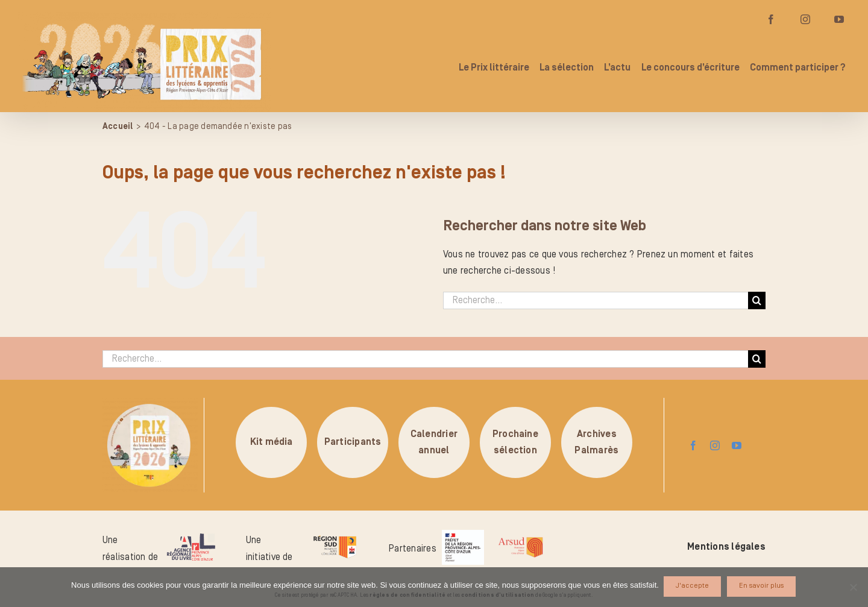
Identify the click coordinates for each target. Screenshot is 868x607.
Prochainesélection (515, 442)
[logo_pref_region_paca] (463, 535)
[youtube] (737, 445)
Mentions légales (726, 547)
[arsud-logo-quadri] (520, 539)
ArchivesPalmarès (596, 442)
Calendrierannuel (434, 442)
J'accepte (693, 587)
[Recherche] (757, 300)
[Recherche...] (596, 300)
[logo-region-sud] (335, 536)
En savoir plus (763, 587)
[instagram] (715, 445)
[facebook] (693, 445)
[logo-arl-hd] (191, 538)
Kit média (272, 442)
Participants (353, 442)
